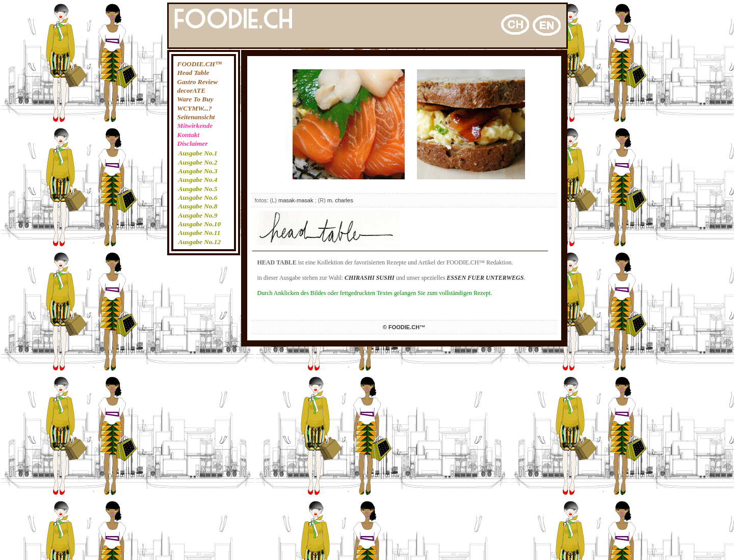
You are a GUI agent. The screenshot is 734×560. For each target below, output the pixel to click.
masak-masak (296, 200)
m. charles (340, 200)
